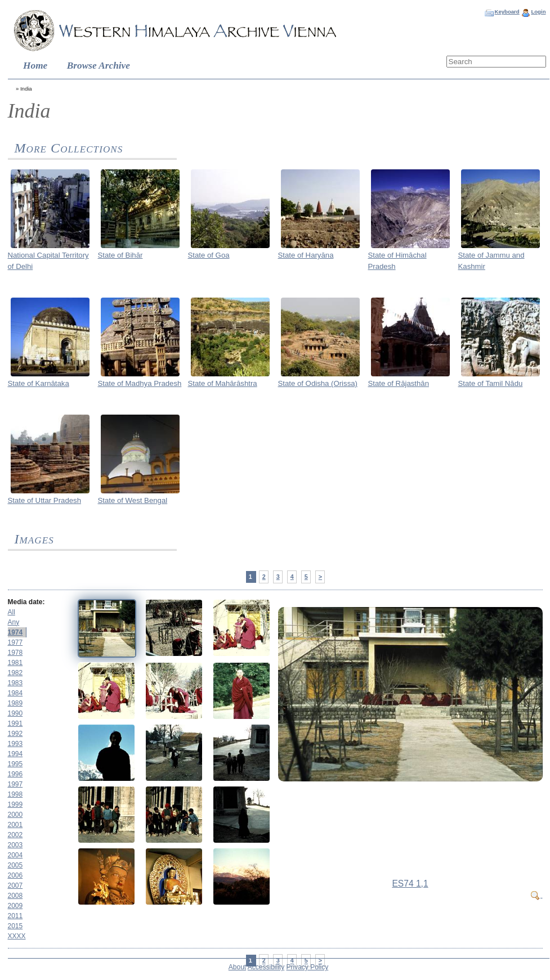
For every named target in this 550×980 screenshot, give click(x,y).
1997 (15, 784)
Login (538, 12)
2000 (15, 815)
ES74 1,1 (410, 884)
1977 (15, 642)
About (237, 967)
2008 (15, 896)
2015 (15, 926)
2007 (15, 885)
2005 (15, 865)
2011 (15, 916)
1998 (15, 794)
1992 (15, 734)
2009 (15, 906)
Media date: (26, 602)
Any (14, 622)
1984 (15, 693)
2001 (15, 825)
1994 (15, 754)
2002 (15, 835)
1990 (15, 713)
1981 (15, 663)
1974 (15, 632)
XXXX (17, 936)
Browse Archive (99, 66)
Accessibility (266, 967)
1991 (15, 723)
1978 (15, 653)
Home (35, 66)
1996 (15, 774)
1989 (15, 703)
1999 (15, 804)
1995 (15, 764)
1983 (15, 683)
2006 (15, 875)
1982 (15, 673)
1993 (15, 744)
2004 (15, 855)
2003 (15, 845)
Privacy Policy (308, 967)
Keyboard (507, 12)
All (12, 612)
